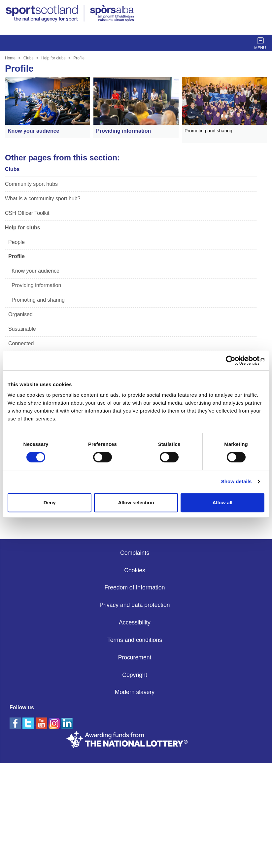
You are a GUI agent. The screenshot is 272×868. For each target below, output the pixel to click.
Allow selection (136, 502)
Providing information (36, 285)
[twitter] (29, 723)
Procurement (135, 657)
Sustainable (22, 329)
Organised (20, 314)
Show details (237, 481)
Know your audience (35, 271)
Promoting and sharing (38, 300)
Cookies (135, 570)
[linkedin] (67, 794)
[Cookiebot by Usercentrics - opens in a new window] (236, 360)
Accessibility (135, 622)
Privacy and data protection (135, 605)
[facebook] (16, 723)
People (17, 242)
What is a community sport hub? (43, 199)
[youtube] (42, 794)
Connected (21, 343)
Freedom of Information (135, 587)
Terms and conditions (135, 640)
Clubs (29, 58)
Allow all (222, 502)
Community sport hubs (31, 184)
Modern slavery (135, 692)
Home (10, 58)
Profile (79, 58)
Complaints (135, 553)
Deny (50, 502)
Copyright (135, 675)
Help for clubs (53, 58)
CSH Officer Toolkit (27, 213)
